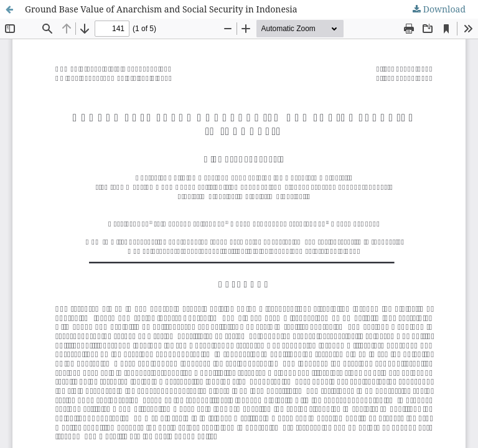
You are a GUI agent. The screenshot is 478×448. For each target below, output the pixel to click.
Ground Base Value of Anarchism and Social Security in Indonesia (161, 9)
